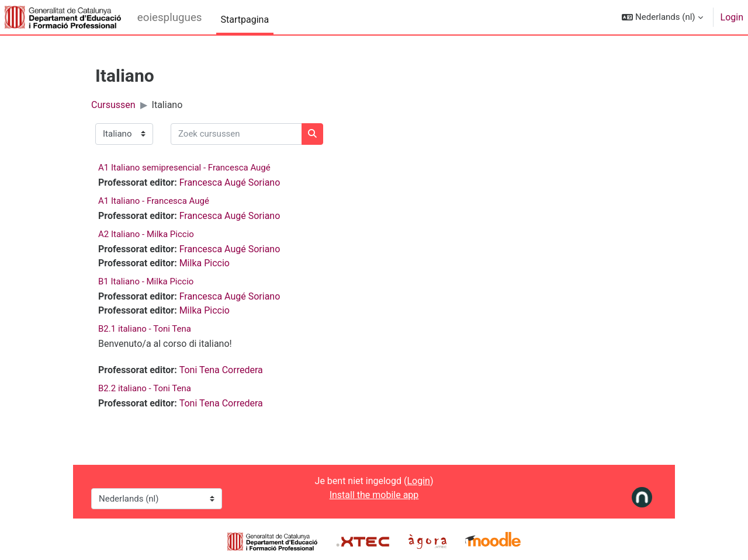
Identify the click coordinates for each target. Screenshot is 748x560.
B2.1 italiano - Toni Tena (145, 329)
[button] (662, 17)
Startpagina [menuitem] (245, 20)
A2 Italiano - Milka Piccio (146, 234)
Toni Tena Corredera (221, 370)
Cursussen (113, 105)
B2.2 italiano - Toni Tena (145, 388)
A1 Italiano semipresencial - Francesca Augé (184, 168)
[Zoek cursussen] (236, 134)
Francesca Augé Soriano (230, 182)
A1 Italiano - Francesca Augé (154, 201)
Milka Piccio (205, 263)
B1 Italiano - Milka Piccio (146, 281)
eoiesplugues (170, 18)
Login (732, 17)
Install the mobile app (374, 495)
